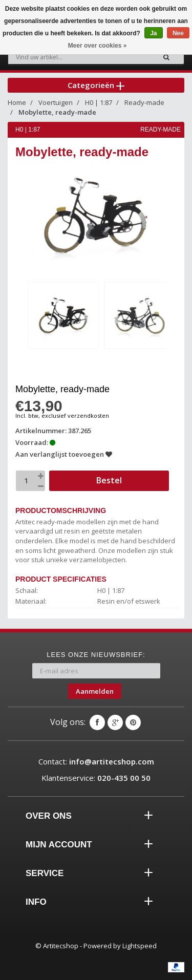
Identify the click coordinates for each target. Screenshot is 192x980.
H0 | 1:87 (99, 102)
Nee (178, 33)
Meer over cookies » (98, 46)
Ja (153, 33)
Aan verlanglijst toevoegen (64, 454)
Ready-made (144, 102)
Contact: (96, 761)
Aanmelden (95, 691)
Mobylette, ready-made (57, 112)
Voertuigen (56, 102)
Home (17, 102)
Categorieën (96, 85)
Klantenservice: (96, 778)
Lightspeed (140, 946)
